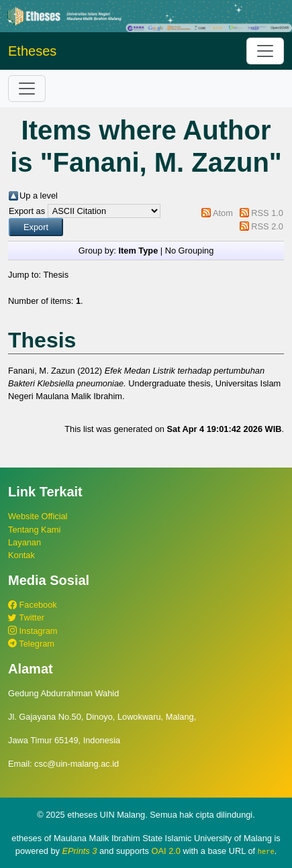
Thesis (56, 275)
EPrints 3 (80, 851)
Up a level (39, 196)
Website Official (38, 516)
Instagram (33, 631)
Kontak (21, 555)
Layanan (25, 542)
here (266, 851)
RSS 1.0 (267, 213)
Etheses (32, 51)
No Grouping (190, 251)
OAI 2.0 (166, 851)
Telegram (31, 644)
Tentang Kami (34, 530)
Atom (223, 213)
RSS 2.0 (267, 226)
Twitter (26, 617)
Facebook (33, 605)
